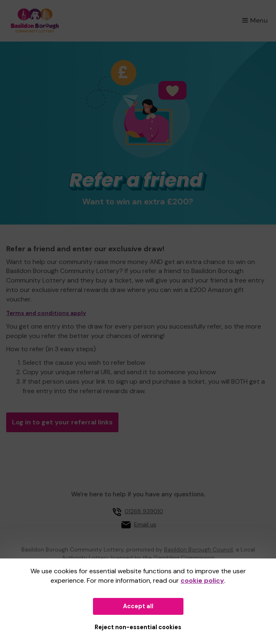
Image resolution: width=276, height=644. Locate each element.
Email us (145, 524)
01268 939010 (144, 511)
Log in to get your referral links (62, 422)
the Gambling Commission (179, 558)
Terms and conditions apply (46, 313)
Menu (255, 20)
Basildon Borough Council (198, 549)
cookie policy (202, 580)
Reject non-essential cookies (138, 627)
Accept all (138, 606)
